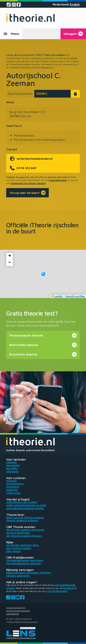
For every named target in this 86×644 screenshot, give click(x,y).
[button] (43, 274)
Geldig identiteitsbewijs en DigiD (26, 505)
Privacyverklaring (16, 607)
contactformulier (58, 180)
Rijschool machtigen (18, 533)
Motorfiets (13, 487)
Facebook (68, 588)
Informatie (13, 472)
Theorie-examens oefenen (22, 520)
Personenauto (15, 484)
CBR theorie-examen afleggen (24, 536)
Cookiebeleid (13, 614)
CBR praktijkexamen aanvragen (25, 560)
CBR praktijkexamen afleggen (24, 563)
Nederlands (61, 5)
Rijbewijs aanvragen (18, 576)
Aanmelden (13, 465)
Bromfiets (12, 490)
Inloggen (12, 462)
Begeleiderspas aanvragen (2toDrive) (29, 573)
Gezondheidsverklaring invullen (25, 508)
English (75, 5)
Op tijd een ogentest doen (22, 545)
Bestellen (12, 468)
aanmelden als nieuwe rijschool (28, 183)
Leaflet (57, 296)
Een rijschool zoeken (19, 548)
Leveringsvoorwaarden (18, 611)
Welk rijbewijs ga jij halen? (22, 502)
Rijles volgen (14, 551)
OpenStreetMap (75, 296)
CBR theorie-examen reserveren (25, 530)
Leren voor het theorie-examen (25, 518)
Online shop (13, 493)
